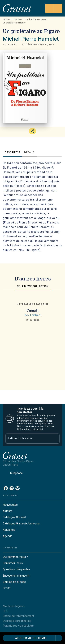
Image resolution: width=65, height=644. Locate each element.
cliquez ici (38, 429)
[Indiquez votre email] (28, 439)
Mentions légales (14, 606)
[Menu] (54, 8)
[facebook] (6, 488)
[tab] (12, 152)
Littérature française (36, 19)
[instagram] (12, 488)
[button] (38, 45)
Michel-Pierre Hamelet (31, 39)
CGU (5, 611)
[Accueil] (17, 8)
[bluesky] (18, 488)
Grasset (18, 19)
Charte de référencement (18, 616)
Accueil (7, 19)
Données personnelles (17, 621)
